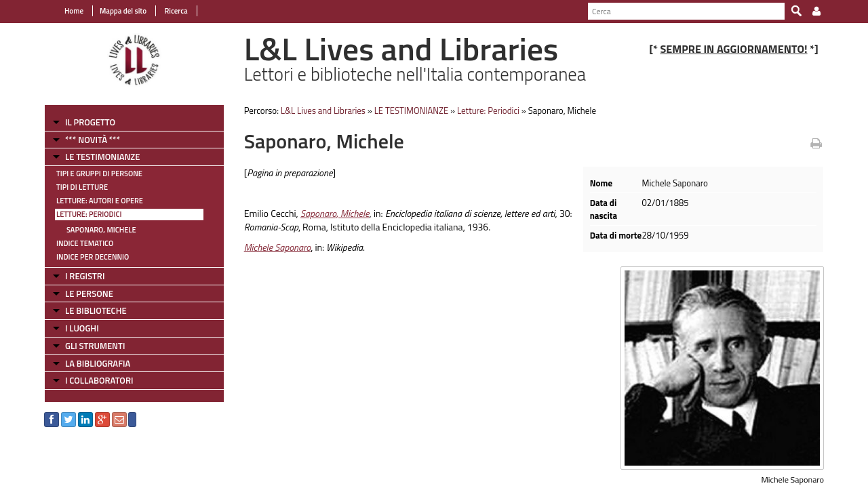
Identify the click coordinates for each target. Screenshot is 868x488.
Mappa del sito (123, 11)
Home (74, 11)
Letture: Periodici (89, 214)
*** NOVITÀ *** (93, 140)
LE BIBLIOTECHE (96, 310)
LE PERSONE (89, 293)
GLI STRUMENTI (95, 346)
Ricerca (175, 11)
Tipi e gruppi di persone (99, 174)
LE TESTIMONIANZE (102, 157)
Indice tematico (85, 243)
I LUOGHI (82, 328)
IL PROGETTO (90, 122)
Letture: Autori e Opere (100, 201)
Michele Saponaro (278, 247)
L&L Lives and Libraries (323, 110)
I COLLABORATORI (99, 380)
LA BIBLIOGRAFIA (98, 363)
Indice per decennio (93, 257)
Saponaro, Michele (101, 230)
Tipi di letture (82, 187)
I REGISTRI (85, 276)
